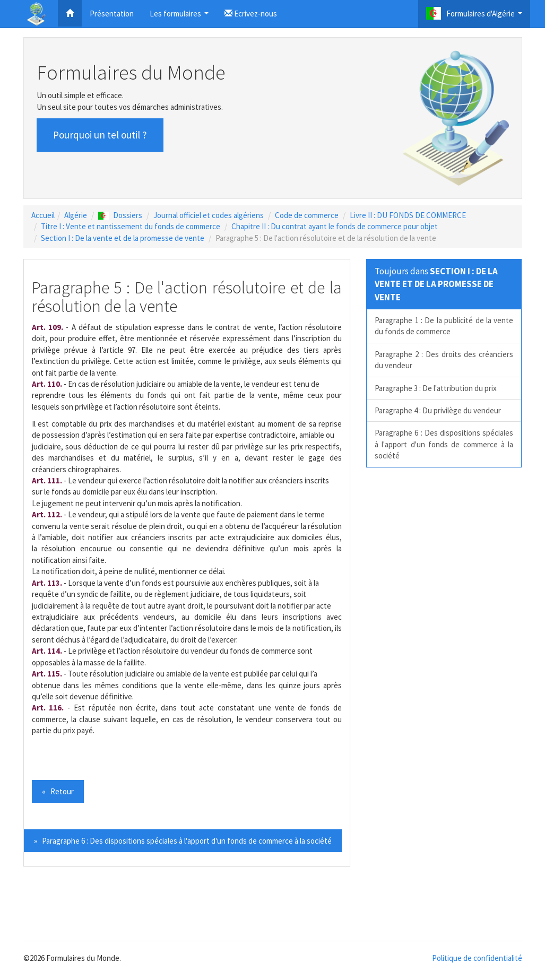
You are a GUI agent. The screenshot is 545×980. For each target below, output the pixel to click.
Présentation (112, 14)
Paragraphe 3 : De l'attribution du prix (436, 388)
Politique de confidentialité (477, 958)
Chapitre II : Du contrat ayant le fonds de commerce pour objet (335, 226)
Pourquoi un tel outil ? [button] (100, 135)
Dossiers (120, 215)
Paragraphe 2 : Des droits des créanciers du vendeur (444, 360)
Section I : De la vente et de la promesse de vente (123, 238)
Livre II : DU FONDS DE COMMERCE (408, 215)
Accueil (43, 215)
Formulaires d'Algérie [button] (475, 16)
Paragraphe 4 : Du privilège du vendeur (438, 410)
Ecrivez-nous (251, 14)
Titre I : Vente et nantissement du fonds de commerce (131, 226)
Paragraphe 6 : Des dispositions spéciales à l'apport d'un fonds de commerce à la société (444, 444)
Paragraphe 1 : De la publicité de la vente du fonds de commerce (444, 326)
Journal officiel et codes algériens (209, 215)
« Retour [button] (58, 791)
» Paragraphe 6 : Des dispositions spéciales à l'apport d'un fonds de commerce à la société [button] (183, 841)
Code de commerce (307, 215)
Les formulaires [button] (180, 17)
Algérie (76, 215)
